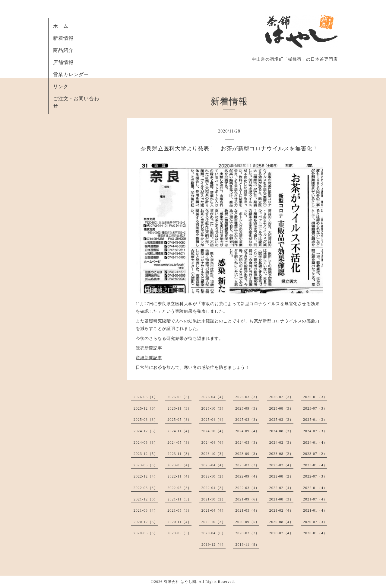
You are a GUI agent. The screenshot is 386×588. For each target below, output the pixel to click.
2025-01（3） (315, 420)
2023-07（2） (315, 454)
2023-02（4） (281, 465)
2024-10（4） (214, 431)
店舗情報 (63, 62)
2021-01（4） (315, 510)
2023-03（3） (247, 465)
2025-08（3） (281, 408)
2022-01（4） (315, 488)
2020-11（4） (179, 522)
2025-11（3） (179, 408)
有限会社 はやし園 (180, 582)
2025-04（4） (214, 420)
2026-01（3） (315, 397)
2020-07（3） (315, 522)
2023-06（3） (146, 465)
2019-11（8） (247, 545)
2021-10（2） (214, 499)
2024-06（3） (146, 443)
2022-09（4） (247, 476)
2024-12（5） (146, 431)
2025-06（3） (146, 420)
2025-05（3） (179, 420)
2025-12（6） (146, 408)
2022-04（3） (214, 488)
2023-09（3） (247, 454)
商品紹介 (63, 50)
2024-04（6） (214, 443)
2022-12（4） (146, 476)
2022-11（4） (179, 476)
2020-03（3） (247, 533)
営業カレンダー (71, 74)
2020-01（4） (315, 533)
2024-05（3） (179, 443)
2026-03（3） (247, 397)
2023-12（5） (146, 454)
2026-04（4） (214, 397)
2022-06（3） (146, 488)
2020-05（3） (179, 533)
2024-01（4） (315, 443)
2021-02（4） (281, 510)
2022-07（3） (315, 476)
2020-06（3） (146, 533)
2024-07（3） (315, 431)
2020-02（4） (281, 533)
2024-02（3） (281, 443)
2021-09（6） (247, 499)
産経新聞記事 (149, 358)
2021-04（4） (214, 510)
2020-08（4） (281, 522)
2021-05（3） (179, 510)
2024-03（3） (247, 443)
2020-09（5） (247, 522)
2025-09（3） (247, 408)
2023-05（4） (179, 465)
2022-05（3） (179, 488)
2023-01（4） (315, 465)
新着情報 (63, 38)
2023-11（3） (179, 454)
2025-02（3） (281, 420)
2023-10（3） (214, 454)
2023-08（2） (281, 454)
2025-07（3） (315, 408)
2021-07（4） (315, 499)
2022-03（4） (247, 488)
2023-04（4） (214, 465)
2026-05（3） (179, 397)
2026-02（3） (281, 397)
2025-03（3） (247, 420)
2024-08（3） (281, 431)
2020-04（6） (214, 533)
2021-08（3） (281, 499)
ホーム (61, 26)
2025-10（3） (214, 408)
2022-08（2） (281, 476)
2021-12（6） (146, 499)
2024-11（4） (179, 431)
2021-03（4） (247, 510)
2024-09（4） (247, 431)
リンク (61, 86)
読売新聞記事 (149, 348)
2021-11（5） (179, 499)
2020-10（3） (214, 522)
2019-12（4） (214, 545)
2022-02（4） (281, 488)
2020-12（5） (146, 522)
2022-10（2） (214, 476)
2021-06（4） (146, 510)
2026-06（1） (146, 397)
